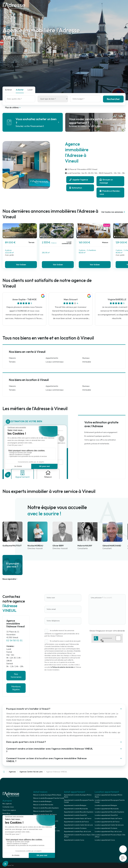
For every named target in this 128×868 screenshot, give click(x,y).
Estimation (76, 188)
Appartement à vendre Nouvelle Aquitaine (79, 812)
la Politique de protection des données (62, 667)
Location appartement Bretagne (106, 805)
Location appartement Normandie (107, 809)
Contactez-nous (8, 807)
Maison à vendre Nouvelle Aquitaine (46, 808)
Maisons (12, 358)
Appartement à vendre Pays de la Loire (77, 832)
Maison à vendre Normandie (43, 805)
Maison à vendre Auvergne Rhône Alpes (47, 795)
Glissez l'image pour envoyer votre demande (107, 631)
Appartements (52, 358)
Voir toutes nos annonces (113, 212)
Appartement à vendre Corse (74, 840)
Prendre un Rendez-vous (110, 192)
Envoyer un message (106, 181)
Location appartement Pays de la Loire (108, 832)
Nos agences (7, 804)
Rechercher (113, 99)
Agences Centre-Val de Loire (31, 772)
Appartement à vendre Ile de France (76, 822)
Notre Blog (6, 813)
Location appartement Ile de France (107, 822)
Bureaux (86, 358)
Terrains (12, 362)
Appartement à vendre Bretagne (75, 805)
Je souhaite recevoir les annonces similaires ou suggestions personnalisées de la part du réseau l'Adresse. (62, 633)
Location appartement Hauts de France (108, 818)
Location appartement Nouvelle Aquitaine (109, 812)
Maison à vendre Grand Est (43, 811)
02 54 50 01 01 (14, 640)
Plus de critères (13, 108)
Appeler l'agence (79, 180)
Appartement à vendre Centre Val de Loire (78, 825)
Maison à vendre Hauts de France (45, 814)
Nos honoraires (16, 676)
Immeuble (87, 362)
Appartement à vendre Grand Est (75, 815)
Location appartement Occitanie (106, 828)
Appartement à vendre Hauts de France (78, 818)
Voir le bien (21, 265)
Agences (12, 772)
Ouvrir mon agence (9, 810)
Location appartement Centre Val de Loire (109, 825)
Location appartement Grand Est (106, 815)
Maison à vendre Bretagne (42, 801)
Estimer (8, 90)
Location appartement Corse (105, 840)
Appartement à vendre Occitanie (75, 828)
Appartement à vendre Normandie (76, 809)
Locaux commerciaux (55, 362)
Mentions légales (16, 688)
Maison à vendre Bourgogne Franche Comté (49, 798)
